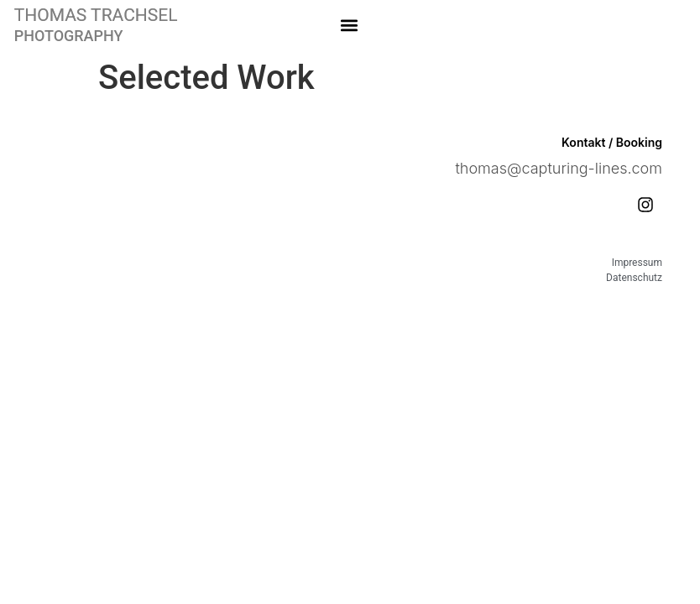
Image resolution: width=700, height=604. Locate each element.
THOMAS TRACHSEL (96, 15)
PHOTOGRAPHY (69, 36)
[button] (350, 26)
